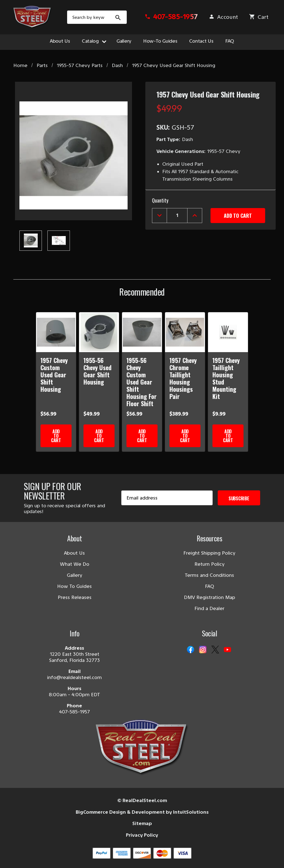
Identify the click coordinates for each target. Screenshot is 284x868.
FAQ (230, 41)
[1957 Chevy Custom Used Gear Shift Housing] (56, 332)
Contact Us (201, 41)
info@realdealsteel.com (74, 677)
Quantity (160, 200)
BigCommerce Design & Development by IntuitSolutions (142, 812)
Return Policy (210, 564)
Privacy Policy (142, 835)
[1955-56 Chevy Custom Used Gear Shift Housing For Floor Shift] (142, 332)
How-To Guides (160, 41)
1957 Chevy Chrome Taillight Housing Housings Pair (183, 378)
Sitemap (142, 823)
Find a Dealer (209, 608)
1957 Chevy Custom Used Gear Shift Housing (54, 375)
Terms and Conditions (209, 575)
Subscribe (239, 498)
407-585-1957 (74, 712)
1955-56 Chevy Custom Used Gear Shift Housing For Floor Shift (142, 382)
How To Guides (74, 586)
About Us (60, 41)
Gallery (124, 41)
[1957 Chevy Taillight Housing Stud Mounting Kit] (228, 332)
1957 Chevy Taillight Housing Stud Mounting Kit (226, 378)
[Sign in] (223, 19)
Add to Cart (56, 436)
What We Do (75, 564)
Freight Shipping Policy (209, 553)
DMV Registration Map (210, 597)
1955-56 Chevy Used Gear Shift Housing (97, 371)
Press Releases (75, 597)
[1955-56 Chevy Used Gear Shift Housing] (99, 332)
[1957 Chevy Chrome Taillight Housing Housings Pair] (185, 332)
